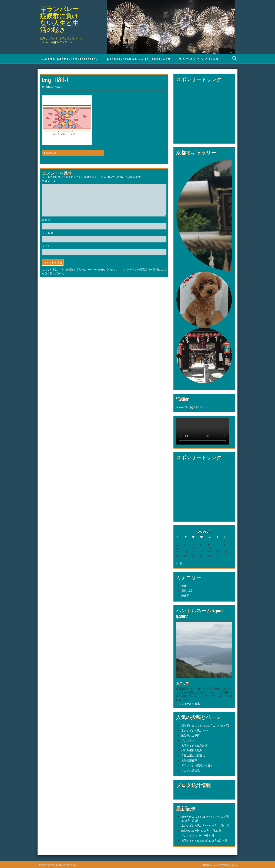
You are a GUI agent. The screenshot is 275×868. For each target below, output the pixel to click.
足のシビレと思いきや (194, 730)
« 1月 (179, 563)
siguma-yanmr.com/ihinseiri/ (70, 59)
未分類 (185, 595)
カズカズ (182, 683)
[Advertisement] (204, 115)
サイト (46, 246)
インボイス (188, 740)
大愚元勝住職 (189, 760)
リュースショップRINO (199, 59)
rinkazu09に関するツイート (192, 407)
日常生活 (187, 590)
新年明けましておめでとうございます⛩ (205, 725)
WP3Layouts (229, 864)
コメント (49, 181)
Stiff (215, 864)
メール (48, 233)
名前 (46, 220)
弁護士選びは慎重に (193, 755)
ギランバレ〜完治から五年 (197, 765)
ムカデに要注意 (191, 770)
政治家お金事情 (191, 735)
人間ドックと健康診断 (194, 745)
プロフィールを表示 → (190, 703)
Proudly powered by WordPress (57, 864)
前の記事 (50, 153)
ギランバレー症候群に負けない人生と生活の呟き (60, 19)
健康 (184, 586)
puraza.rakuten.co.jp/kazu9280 (139, 59)
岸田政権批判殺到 (192, 750)
